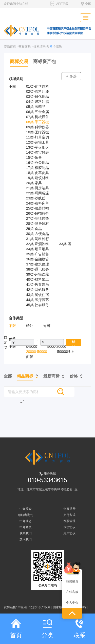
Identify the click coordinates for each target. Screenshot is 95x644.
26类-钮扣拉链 (37, 213)
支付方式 (69, 515)
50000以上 (66, 352)
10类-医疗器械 (37, 132)
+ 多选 (71, 76)
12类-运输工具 (37, 142)
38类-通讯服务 (37, 269)
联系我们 (26, 533)
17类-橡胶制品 (37, 168)
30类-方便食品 (37, 234)
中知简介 (26, 509)
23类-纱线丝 (36, 198)
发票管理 (69, 521)
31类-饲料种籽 (37, 239)
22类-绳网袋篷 (37, 193)
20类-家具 (34, 183)
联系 (79, 629)
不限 (12, 86)
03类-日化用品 (37, 97)
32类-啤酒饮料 (37, 244)
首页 (16, 629)
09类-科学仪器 (37, 127)
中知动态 (26, 521)
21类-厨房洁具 (37, 188)
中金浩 (22, 607)
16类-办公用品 (37, 163)
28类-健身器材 (37, 224)
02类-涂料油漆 (37, 91)
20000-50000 (37, 352)
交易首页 (10, 46)
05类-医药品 (36, 107)
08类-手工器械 (37, 122)
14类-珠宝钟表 (37, 152)
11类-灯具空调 (37, 137)
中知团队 (26, 527)
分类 (48, 629)
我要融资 (72, 581)
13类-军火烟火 (37, 147)
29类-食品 (34, 229)
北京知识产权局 (40, 607)
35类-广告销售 (37, 254)
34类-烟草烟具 (37, 249)
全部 (8, 376)
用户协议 (69, 533)
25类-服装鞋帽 (37, 208)
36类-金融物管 (37, 259)
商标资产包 (45, 61)
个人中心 (72, 603)
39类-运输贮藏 (37, 274)
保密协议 (69, 527)
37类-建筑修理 (37, 264)
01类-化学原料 (37, 86)
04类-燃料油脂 (37, 102)
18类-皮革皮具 (37, 173)
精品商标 (25, 376)
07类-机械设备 (37, 117)
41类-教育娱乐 (37, 285)
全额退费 (69, 509)
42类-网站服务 (37, 290)
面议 (30, 357)
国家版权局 (61, 607)
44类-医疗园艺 (37, 300)
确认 (74, 343)
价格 (74, 376)
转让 (30, 326)
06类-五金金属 (37, 112)
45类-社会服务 (37, 305)
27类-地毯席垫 (37, 218)
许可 (47, 326)
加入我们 (26, 539)
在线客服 (72, 592)
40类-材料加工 (37, 279)
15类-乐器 (34, 158)
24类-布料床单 (37, 203)
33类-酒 (65, 244)
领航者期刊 (26, 515)
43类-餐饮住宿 (37, 295)
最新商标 (51, 376)
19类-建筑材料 (37, 178)
